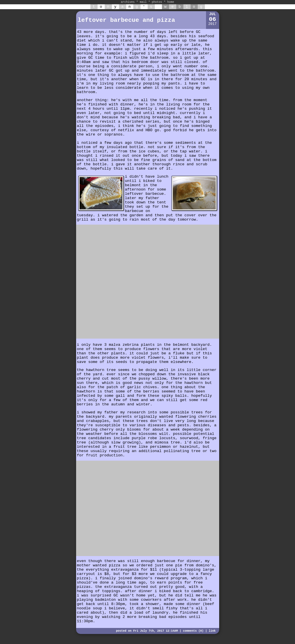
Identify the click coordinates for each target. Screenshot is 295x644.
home (171, 2)
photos (157, 2)
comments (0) (193, 631)
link (212, 631)
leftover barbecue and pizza (126, 20)
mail (143, 2)
